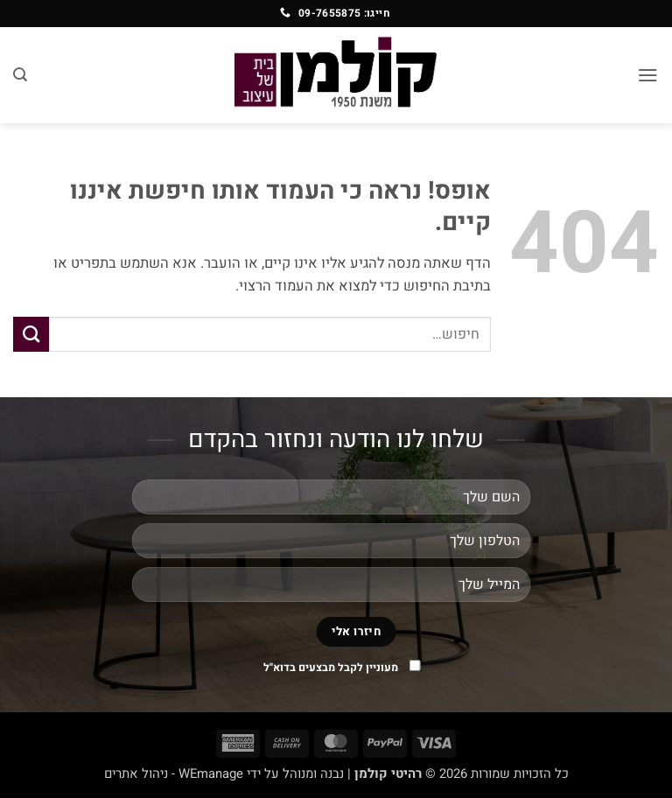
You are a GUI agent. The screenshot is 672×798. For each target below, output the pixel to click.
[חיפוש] (20, 75)
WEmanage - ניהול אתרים (174, 773)
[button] (648, 75)
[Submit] (31, 334)
